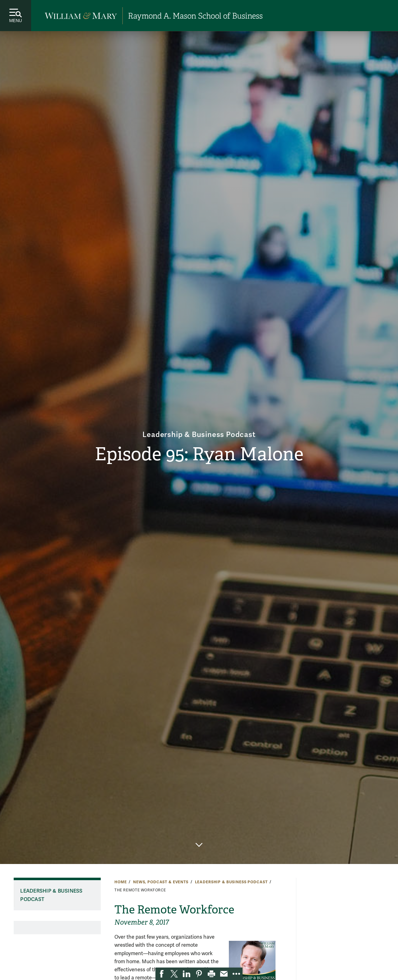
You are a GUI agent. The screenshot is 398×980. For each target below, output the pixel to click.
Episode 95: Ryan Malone (199, 454)
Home (120, 882)
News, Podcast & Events (161, 882)
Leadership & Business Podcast (199, 434)
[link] (162, 974)
